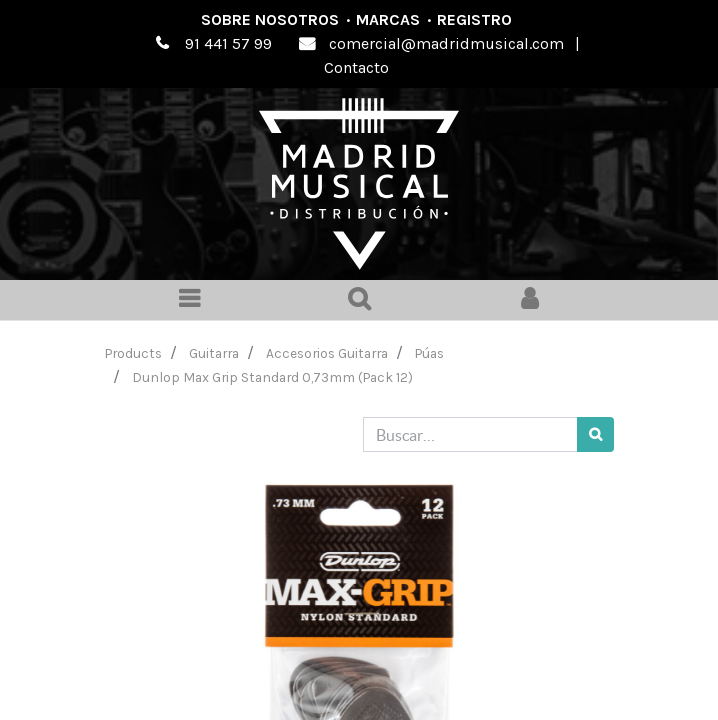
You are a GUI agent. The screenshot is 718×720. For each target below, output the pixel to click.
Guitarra (214, 353)
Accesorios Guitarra (327, 353)
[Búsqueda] (595, 434)
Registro (474, 19)
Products (133, 353)
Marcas (388, 19)
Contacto (356, 67)
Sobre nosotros (270, 19)
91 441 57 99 (228, 43)
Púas (429, 353)
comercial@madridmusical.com (446, 43)
